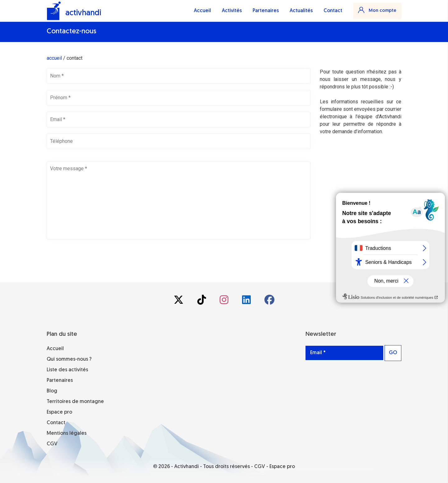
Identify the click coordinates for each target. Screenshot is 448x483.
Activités (232, 11)
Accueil (202, 11)
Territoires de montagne (75, 402)
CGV (52, 444)
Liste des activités (67, 370)
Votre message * (179, 200)
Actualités (301, 11)
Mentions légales (67, 434)
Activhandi (187, 467)
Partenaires (266, 11)
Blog (52, 391)
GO (393, 353)
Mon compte (377, 10)
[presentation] (94, 258)
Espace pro (59, 412)
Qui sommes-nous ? (69, 359)
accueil (54, 58)
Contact (333, 11)
